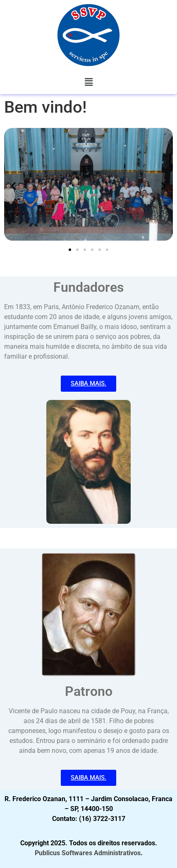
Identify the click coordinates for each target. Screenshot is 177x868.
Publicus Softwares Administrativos (88, 853)
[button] (88, 82)
